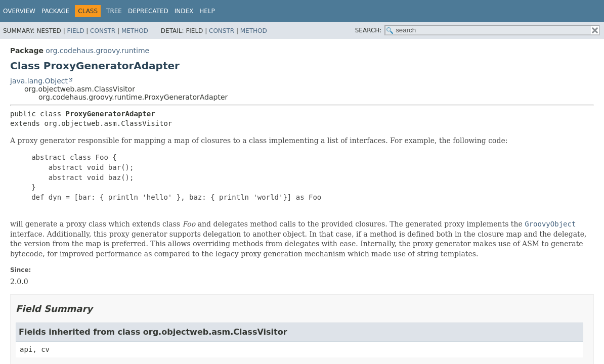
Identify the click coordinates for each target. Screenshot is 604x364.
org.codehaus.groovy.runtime (97, 51)
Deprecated (148, 11)
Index (184, 11)
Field (75, 31)
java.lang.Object (39, 81)
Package (55, 11)
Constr (103, 31)
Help (207, 11)
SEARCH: (369, 30)
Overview (19, 11)
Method (135, 31)
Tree (114, 11)
